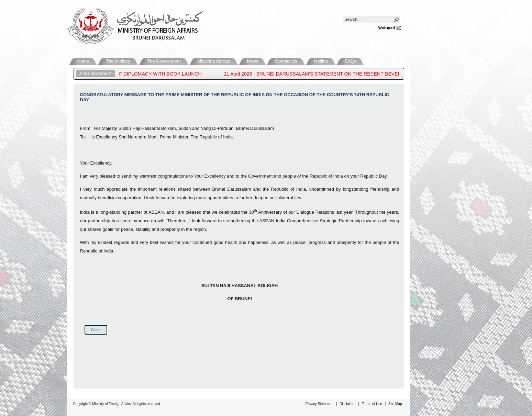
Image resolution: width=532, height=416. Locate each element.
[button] (397, 20)
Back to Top (513, 379)
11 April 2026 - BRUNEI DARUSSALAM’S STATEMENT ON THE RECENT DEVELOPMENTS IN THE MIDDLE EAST (352, 74)
